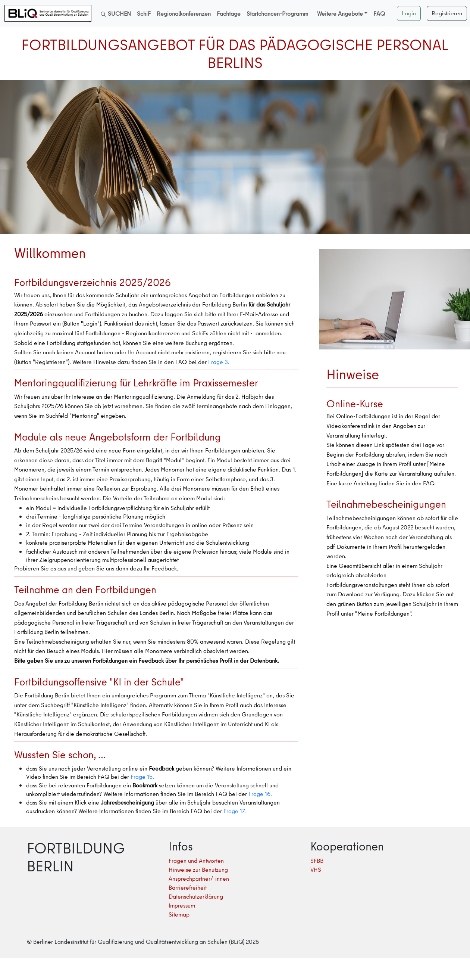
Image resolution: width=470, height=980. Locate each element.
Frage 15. (142, 777)
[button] (342, 13)
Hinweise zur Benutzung (198, 869)
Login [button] (409, 13)
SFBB (317, 861)
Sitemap (179, 914)
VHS (316, 869)
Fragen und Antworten (196, 861)
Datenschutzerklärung (196, 896)
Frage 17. (235, 811)
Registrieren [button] (447, 13)
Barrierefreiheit (188, 887)
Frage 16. (260, 794)
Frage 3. (219, 362)
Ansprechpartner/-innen (199, 878)
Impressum (182, 905)
